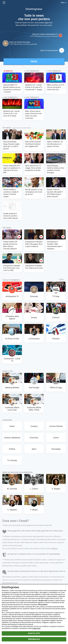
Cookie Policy (36, 628)
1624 (3, 595)
